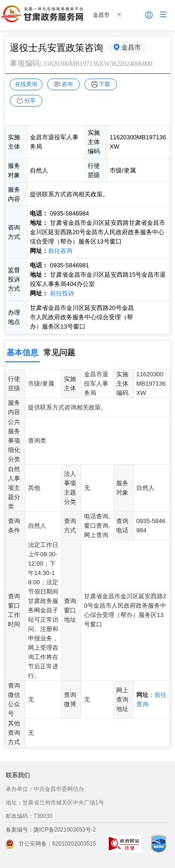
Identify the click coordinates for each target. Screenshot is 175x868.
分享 (30, 100)
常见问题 (59, 353)
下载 (105, 84)
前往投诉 (62, 293)
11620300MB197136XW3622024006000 (98, 64)
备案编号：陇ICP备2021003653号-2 (51, 830)
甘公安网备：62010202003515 (51, 844)
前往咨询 (60, 251)
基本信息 (22, 353)
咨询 (67, 84)
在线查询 (26, 84)
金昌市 (131, 47)
